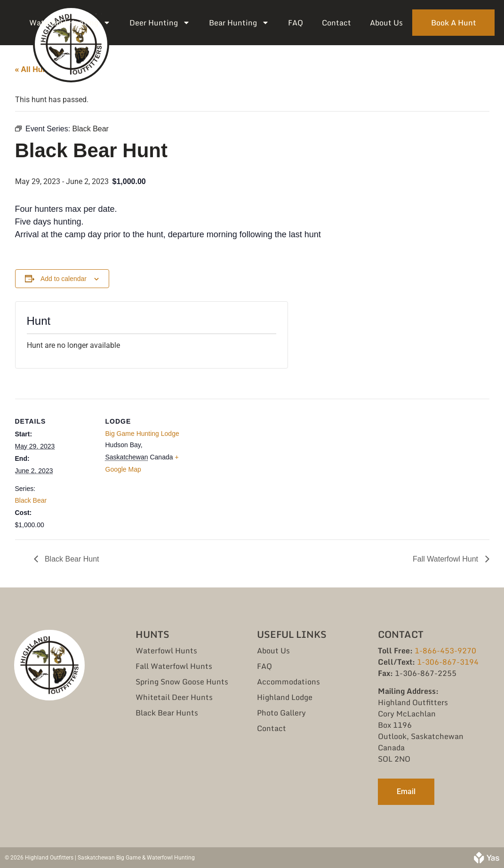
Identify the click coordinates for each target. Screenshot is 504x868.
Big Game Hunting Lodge (142, 434)
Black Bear (31, 500)
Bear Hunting (239, 23)
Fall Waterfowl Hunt (446, 559)
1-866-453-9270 (445, 651)
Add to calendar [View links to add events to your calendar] (64, 279)
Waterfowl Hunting (70, 23)
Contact (336, 23)
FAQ (296, 23)
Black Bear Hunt (71, 559)
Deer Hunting (160, 23)
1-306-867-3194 (448, 662)
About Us (386, 23)
